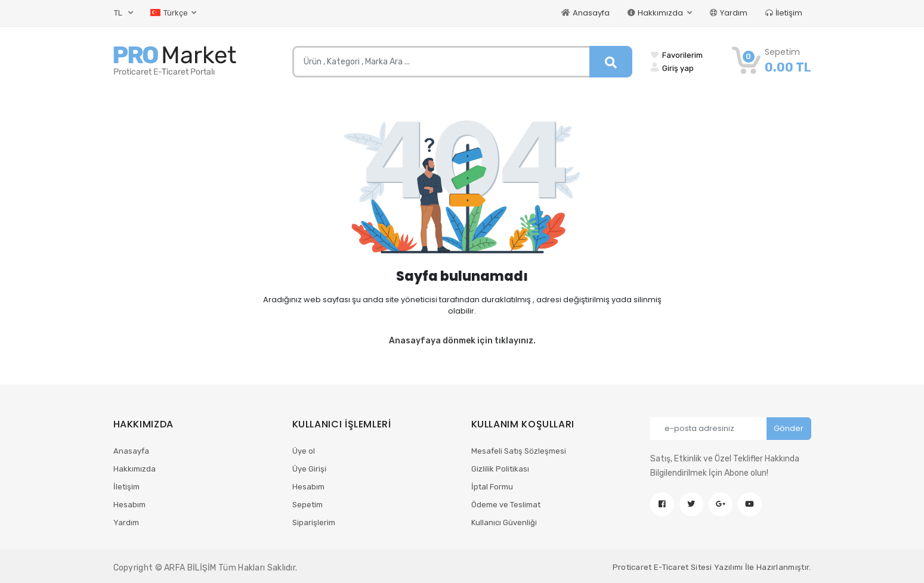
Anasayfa (585, 13)
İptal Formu (492, 487)
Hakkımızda (135, 469)
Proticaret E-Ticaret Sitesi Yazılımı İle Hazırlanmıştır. (712, 567)
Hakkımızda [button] (656, 13)
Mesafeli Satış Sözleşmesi (519, 451)
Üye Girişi (309, 469)
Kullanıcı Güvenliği (504, 522)
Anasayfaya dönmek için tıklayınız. (462, 341)
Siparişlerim (314, 522)
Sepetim (308, 505)
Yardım (729, 13)
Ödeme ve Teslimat (506, 505)
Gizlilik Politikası (500, 469)
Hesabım (129, 505)
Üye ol (304, 451)
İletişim (784, 13)
